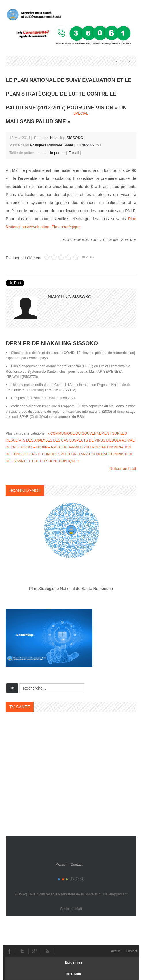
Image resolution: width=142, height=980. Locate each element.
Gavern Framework (71, 848)
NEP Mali (74, 974)
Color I (59, 879)
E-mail (74, 153)
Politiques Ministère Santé (52, 145)
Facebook (9, 951)
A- (128, 62)
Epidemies (73, 962)
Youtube (35, 951)
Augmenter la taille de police (44, 151)
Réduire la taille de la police (39, 151)
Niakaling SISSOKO (67, 138)
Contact (76, 865)
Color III (67, 879)
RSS (47, 951)
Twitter (22, 951)
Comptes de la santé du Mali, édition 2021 (43, 398)
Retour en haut (123, 469)
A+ (115, 62)
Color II (63, 879)
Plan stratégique (66, 227)
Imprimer (58, 153)
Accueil (61, 865)
